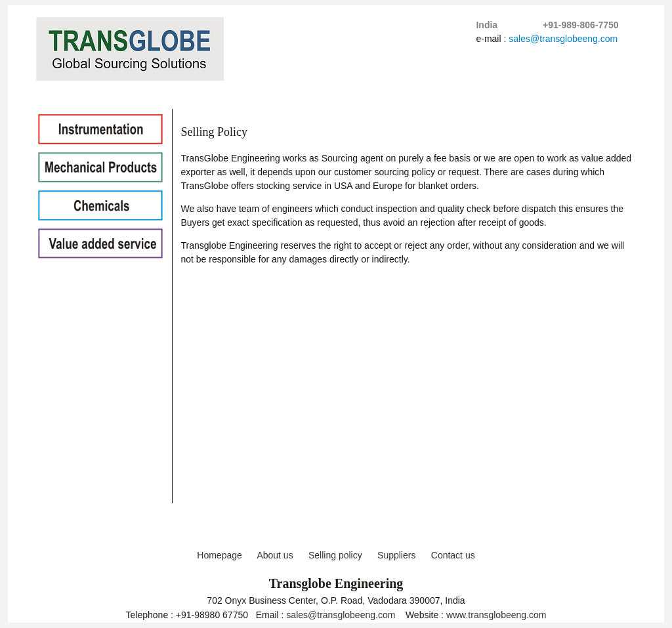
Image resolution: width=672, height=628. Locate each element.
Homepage (220, 555)
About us (275, 555)
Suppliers (396, 555)
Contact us (453, 555)
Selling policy (335, 555)
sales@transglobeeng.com (563, 39)
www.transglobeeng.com (496, 615)
